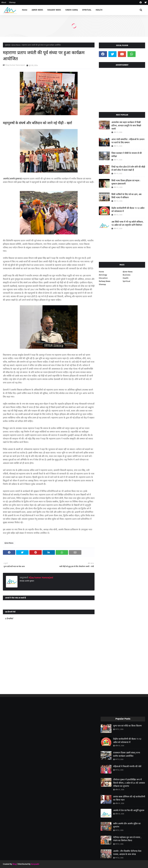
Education (103, 278)
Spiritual (126, 281)
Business (127, 275)
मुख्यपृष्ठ (8, 45)
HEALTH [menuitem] (99, 10)
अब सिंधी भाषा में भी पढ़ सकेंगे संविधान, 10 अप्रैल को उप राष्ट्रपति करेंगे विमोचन (127, 223)
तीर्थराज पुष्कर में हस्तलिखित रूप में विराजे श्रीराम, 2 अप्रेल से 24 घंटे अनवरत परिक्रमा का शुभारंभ (129, 783)
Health (126, 278)
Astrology (103, 275)
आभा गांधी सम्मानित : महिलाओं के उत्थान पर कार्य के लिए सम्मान (128, 141)
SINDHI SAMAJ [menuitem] (72, 10)
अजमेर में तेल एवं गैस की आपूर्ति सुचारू (129, 810)
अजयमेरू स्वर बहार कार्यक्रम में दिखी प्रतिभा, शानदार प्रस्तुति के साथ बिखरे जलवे (126, 126)
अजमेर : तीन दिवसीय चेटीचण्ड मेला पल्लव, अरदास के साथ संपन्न (127, 853)
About (4, 2)
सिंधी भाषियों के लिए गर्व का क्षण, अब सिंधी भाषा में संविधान (126, 196)
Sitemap (12, 2)
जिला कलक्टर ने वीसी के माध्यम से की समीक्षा (127, 155)
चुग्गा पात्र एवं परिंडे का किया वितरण (127, 726)
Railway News (105, 281)
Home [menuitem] (25, 10)
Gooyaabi (35, 864)
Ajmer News (128, 272)
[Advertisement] (122, 89)
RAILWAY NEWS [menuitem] (54, 10)
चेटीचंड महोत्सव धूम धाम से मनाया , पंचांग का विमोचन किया (127, 839)
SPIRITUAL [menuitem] (87, 10)
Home (101, 272)
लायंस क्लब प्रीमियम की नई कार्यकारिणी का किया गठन (129, 798)
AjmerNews (16, 45)
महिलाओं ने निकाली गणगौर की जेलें (127, 766)
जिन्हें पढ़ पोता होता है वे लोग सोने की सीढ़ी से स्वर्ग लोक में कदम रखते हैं (128, 168)
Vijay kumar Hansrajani (15, 65)
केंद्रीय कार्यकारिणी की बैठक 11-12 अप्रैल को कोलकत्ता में (128, 210)
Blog (15, 864)
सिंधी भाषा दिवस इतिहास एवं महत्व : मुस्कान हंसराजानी (126, 182)
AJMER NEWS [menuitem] (37, 10)
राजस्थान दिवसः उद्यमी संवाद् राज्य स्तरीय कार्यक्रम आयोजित (127, 754)
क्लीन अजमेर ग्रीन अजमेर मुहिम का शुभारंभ (127, 825)
